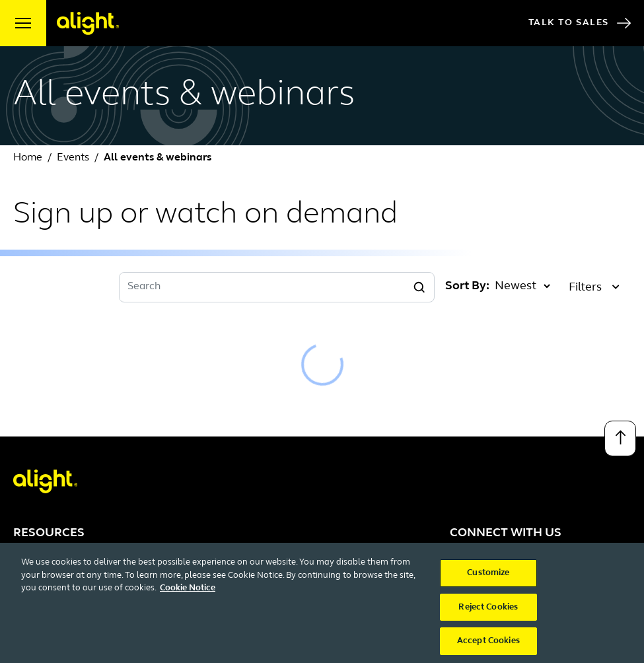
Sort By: (467, 286)
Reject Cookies (488, 616)
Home (28, 158)
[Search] (419, 287)
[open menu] (23, 23)
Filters (594, 288)
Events (73, 158)
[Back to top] (620, 438)
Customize (488, 581)
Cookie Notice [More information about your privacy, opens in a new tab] (188, 597)
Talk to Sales (580, 23)
